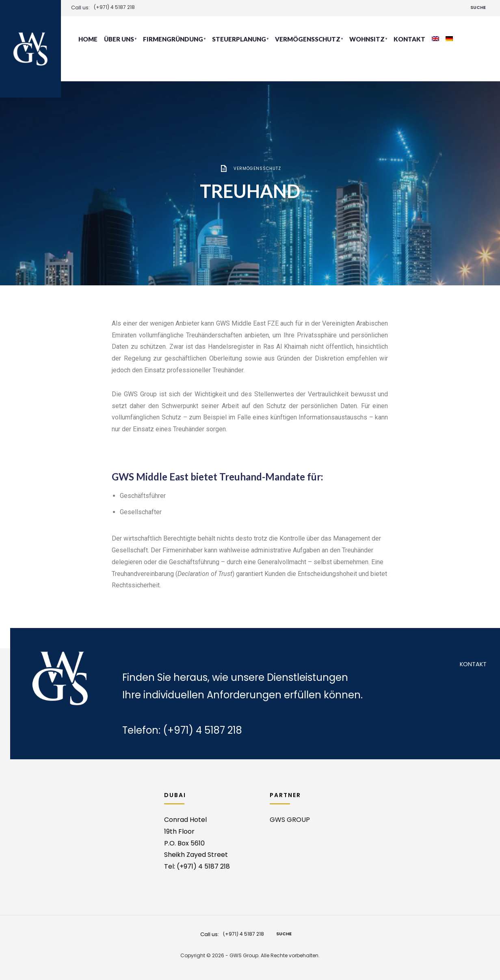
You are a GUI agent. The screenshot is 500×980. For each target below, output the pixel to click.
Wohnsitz (367, 39)
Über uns (119, 39)
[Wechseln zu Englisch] (435, 39)
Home (88, 39)
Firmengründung (173, 39)
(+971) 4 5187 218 (114, 7)
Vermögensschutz (308, 39)
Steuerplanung (239, 39)
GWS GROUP (290, 820)
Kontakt (409, 39)
